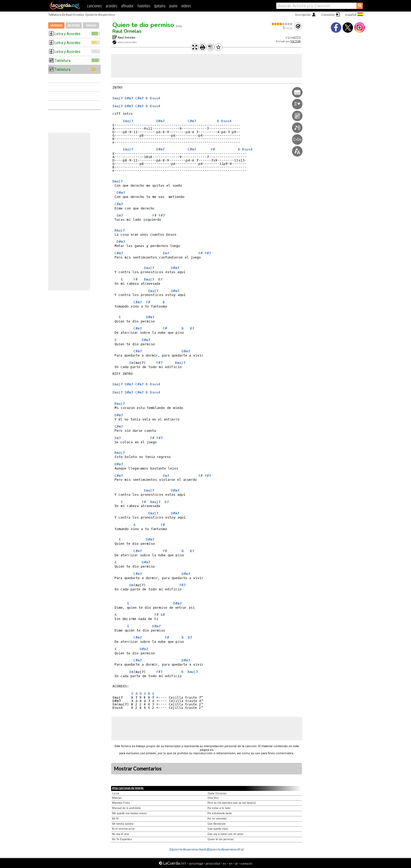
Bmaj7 (118, 181)
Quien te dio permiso (143, 25)
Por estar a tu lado (219, 808)
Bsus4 (155, 98)
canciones (94, 6)
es (225, 863)
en (231, 863)
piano (173, 6)
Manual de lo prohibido (126, 808)
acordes (111, 6)
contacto (246, 863)
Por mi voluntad (217, 819)
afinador (127, 6)
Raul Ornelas (127, 31)
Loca (116, 793)
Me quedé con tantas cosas (129, 813)
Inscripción (303, 15)
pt (236, 863)
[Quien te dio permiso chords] (189, 849)
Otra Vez (213, 798)
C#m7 (139, 98)
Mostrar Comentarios (138, 769)
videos (186, 6)
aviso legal (196, 863)
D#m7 (129, 98)
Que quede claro (218, 829)
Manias (117, 798)
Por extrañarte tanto (220, 813)
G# (163, 615)
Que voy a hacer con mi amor (225, 834)
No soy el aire (121, 834)
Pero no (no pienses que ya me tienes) (232, 803)
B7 (160, 279)
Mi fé (115, 819)
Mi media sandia (123, 824)
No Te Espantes (122, 839)
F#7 (162, 215)
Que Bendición (217, 824)
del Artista (74, 26)
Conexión (328, 15)
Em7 (120, 215)
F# (213, 149)
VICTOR (296, 41)
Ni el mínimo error (123, 829)
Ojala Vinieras (217, 793)
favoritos (144, 6)
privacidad (213, 863)
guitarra (160, 6)
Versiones (56, 26)
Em (131, 363)
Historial (91, 26)
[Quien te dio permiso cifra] (226, 849)
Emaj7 (118, 98)
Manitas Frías (121, 803)
